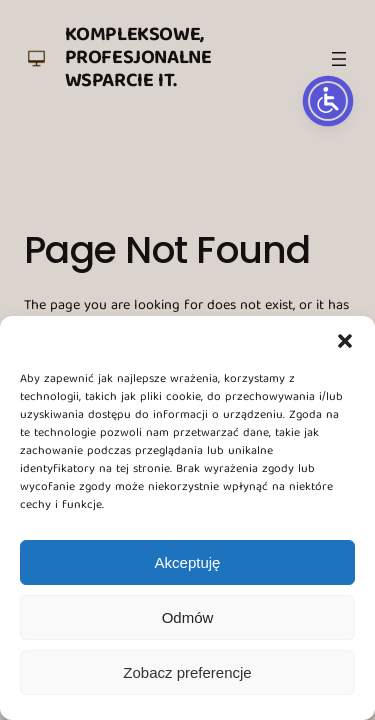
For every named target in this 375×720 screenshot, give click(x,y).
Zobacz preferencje (187, 672)
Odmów (188, 617)
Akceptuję (188, 562)
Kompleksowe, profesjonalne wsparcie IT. (138, 58)
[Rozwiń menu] (339, 59)
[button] (345, 341)
